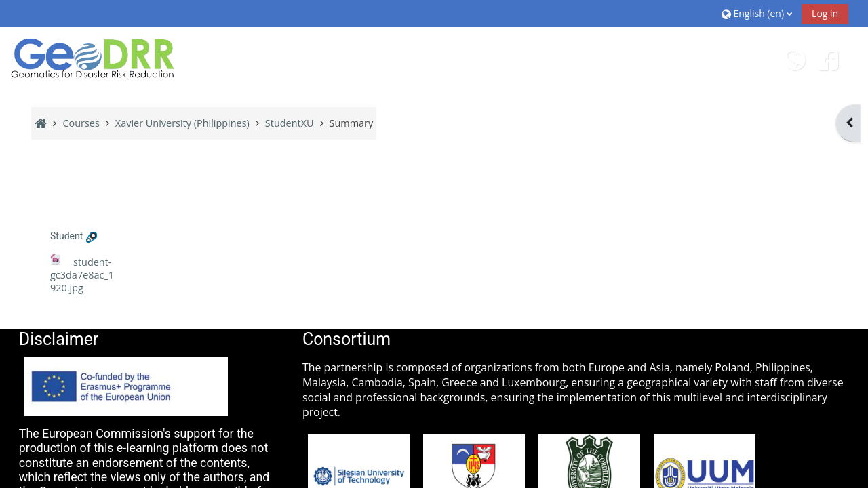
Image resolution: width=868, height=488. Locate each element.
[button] (757, 13)
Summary (352, 123)
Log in (825, 13)
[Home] (94, 58)
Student (66, 236)
